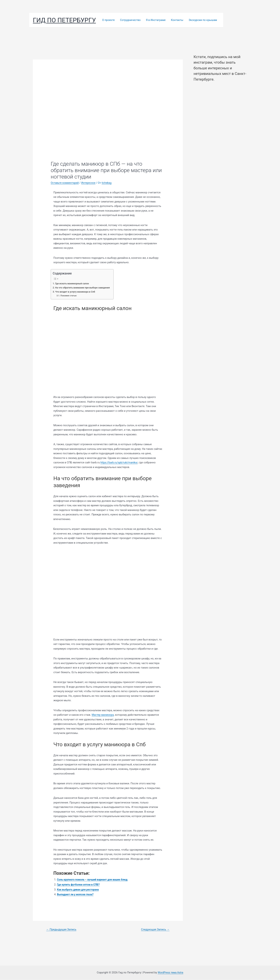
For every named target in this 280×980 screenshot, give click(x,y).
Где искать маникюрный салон (73, 283)
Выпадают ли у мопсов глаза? (76, 894)
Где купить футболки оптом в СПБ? (79, 885)
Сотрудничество (130, 20)
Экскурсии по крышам (203, 20)
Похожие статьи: (69, 296)
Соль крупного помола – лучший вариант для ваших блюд (94, 880)
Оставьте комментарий (65, 183)
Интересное (90, 183)
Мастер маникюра (103, 715)
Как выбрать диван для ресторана (79, 890)
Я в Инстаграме (156, 20)
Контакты (177, 20)
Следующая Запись (154, 930)
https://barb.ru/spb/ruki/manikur (120, 462)
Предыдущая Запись (62, 930)
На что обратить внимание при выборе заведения (84, 288)
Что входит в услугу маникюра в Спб (76, 292)
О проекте (108, 20)
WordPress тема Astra (171, 973)
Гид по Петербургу (64, 20)
